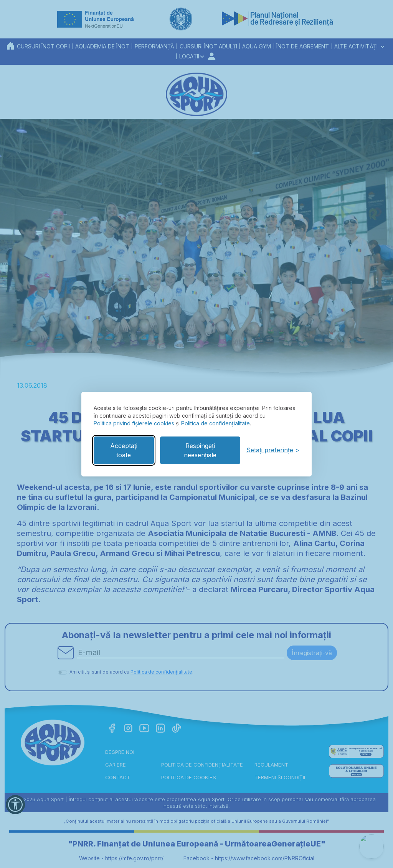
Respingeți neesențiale (200, 450)
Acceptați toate (124, 450)
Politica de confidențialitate (215, 423)
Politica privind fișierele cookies (134, 423)
